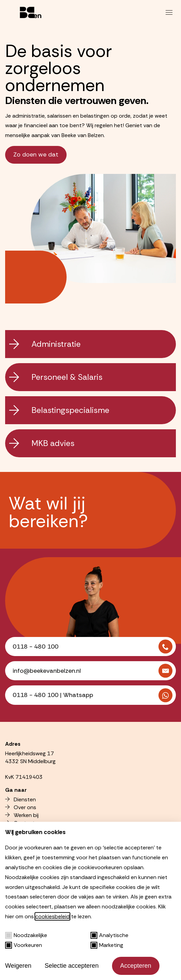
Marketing (107, 945)
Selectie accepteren (72, 966)
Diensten (20, 799)
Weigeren (18, 966)
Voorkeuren (24, 945)
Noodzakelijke (26, 935)
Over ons (21, 807)
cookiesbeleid (52, 916)
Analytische (109, 935)
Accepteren (136, 966)
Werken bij (22, 815)
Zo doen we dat (36, 154)
